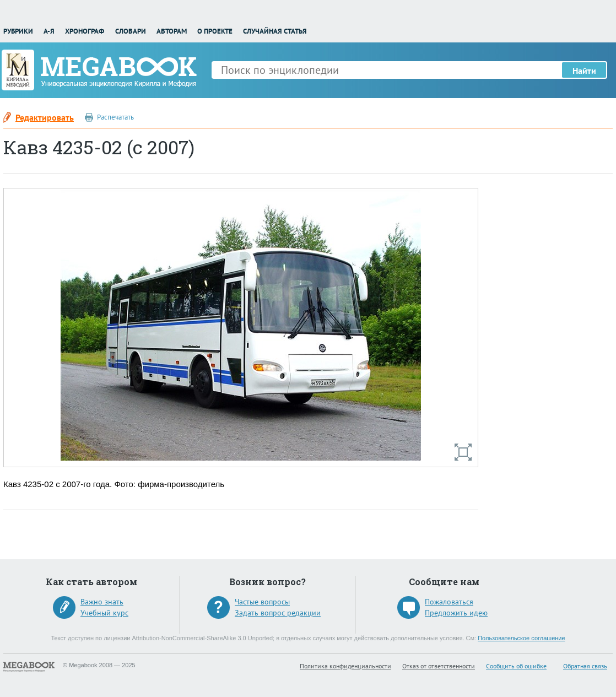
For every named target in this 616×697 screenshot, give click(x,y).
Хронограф (85, 31)
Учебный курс (104, 613)
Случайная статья (275, 31)
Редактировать (45, 117)
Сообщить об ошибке (516, 666)
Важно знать (102, 602)
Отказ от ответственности (439, 666)
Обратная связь (585, 666)
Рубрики (18, 31)
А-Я (49, 31)
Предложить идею (456, 613)
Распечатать (115, 117)
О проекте (215, 31)
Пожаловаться (449, 602)
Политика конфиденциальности (345, 666)
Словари (131, 31)
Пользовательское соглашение (521, 638)
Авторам (172, 31)
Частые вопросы (262, 602)
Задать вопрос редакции (278, 613)
